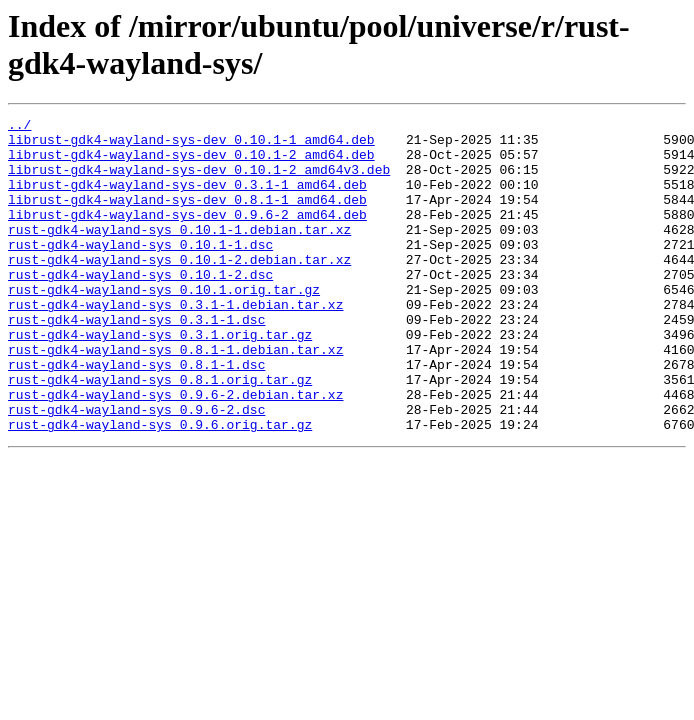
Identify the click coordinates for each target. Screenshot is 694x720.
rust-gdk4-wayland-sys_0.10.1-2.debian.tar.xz (179, 289)
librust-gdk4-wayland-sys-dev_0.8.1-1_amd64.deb (187, 217)
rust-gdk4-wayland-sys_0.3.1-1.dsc (136, 361)
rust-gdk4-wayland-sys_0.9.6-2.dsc (136, 469)
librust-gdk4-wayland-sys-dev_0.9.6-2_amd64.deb (187, 235)
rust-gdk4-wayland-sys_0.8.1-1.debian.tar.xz (175, 397)
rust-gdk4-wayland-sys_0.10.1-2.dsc (140, 307)
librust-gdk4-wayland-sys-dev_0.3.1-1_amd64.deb (187, 199)
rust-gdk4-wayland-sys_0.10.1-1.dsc (140, 271)
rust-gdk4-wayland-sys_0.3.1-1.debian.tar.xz (175, 343)
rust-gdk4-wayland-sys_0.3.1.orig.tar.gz (160, 379)
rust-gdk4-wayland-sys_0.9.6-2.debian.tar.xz (175, 451)
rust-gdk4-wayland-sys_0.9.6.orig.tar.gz (160, 487)
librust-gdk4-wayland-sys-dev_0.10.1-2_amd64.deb (191, 163)
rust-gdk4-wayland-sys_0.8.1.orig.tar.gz (160, 433)
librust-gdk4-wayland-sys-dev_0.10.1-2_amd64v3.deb (199, 181)
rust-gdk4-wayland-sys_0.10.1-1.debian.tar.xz (179, 253)
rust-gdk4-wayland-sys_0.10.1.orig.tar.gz (164, 325)
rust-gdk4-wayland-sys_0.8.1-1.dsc (136, 415)
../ (19, 127)
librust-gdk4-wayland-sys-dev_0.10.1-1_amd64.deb (191, 145)
